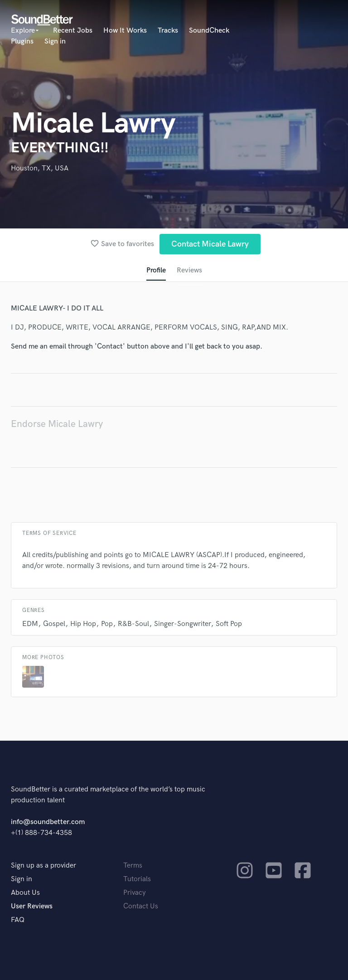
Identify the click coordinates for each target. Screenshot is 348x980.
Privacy (135, 893)
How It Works (125, 31)
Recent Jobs (73, 31)
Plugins (22, 41)
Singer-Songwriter (182, 624)
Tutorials (137, 879)
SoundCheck (209, 31)
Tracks (168, 31)
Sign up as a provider (43, 866)
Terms (133, 866)
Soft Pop (229, 624)
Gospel (54, 624)
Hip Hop (83, 624)
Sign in (55, 41)
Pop (107, 624)
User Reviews (32, 906)
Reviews (189, 270)
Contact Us (141, 906)
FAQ (18, 920)
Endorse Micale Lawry (57, 424)
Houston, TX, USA (40, 168)
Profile (156, 270)
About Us (25, 893)
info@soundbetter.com (48, 822)
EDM (30, 624)
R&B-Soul (133, 624)
